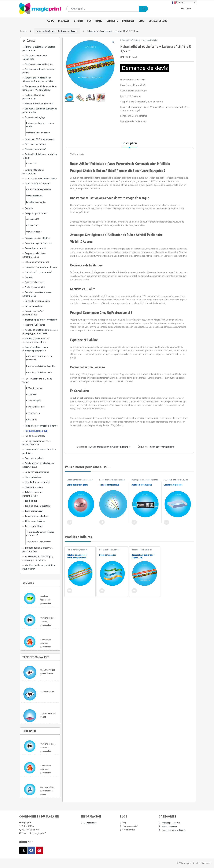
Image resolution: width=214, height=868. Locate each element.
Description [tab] (129, 143)
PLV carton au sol (34, 388)
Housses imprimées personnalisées (33, 313)
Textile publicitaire (34, 526)
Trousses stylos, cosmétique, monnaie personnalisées (38, 558)
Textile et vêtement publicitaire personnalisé (40, 533)
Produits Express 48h (36, 431)
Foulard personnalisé (35, 287)
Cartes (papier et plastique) (39, 189)
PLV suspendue (33, 413)
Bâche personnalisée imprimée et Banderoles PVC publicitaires (145, 481)
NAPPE (50, 21)
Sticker (78, 21)
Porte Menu (32, 419)
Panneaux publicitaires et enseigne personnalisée (36, 340)
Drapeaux (64, 21)
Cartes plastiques (34, 196)
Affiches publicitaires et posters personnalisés (39, 49)
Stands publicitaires (170, 826)
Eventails (29, 277)
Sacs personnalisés (34, 458)
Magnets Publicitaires (35, 325)
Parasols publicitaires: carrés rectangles (40, 358)
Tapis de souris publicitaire (38, 506)
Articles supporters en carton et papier (39, 71)
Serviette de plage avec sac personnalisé (48, 621)
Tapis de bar (31, 501)
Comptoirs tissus (34, 232)
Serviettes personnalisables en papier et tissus (38, 465)
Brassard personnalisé (36, 149)
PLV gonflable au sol (36, 407)
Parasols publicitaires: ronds (39, 372)
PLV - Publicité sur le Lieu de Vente (37, 380)
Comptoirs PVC (33, 225)
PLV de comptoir (34, 400)
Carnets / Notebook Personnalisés (33, 172)
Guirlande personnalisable (37, 301)
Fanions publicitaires (35, 282)
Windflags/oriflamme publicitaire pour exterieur (39, 567)
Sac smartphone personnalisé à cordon (47, 791)
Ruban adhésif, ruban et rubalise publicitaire (57, 31)
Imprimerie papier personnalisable (41, 320)
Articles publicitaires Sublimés (39, 64)
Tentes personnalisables (37, 516)
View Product (70, 522)
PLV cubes (31, 394)
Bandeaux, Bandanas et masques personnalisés (40, 110)
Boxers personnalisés (35, 144)
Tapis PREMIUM (47, 692)
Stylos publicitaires (34, 487)
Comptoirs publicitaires (36, 213)
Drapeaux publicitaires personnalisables (34, 255)
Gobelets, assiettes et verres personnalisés (37, 294)
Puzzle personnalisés (35, 436)
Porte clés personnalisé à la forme (41, 426)
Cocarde (29, 208)
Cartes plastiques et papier (38, 184)
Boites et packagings (35, 117)
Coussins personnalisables (38, 238)
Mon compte (186, 9)
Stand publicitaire (33, 477)
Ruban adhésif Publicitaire (161, 447)
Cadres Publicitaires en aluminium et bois (40, 156)
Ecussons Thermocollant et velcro (41, 267)
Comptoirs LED (33, 219)
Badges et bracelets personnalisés (33, 97)
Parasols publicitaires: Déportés (41, 366)
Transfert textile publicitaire (39, 542)
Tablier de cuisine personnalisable (32, 494)
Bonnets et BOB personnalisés (39, 139)
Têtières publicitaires (35, 521)
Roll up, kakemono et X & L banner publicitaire (37, 443)
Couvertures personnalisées (38, 243)
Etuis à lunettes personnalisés (39, 272)
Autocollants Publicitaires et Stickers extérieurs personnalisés (38, 79)
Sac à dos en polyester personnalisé (46, 643)
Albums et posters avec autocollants (35, 57)
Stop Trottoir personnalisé (37, 482)
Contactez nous (158, 21)
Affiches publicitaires (171, 823)
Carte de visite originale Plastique (41, 178)
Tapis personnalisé (34, 511)
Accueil (24, 31)
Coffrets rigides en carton (38, 133)
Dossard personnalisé (35, 248)
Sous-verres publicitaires (37, 472)
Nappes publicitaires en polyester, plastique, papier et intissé (40, 332)
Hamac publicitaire (34, 306)
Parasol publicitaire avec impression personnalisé (35, 349)
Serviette (112, 21)
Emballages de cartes (36, 202)
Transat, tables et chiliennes (174, 830)
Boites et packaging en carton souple (40, 125)
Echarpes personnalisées (37, 262)
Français (179, 2)
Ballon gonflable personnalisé (80, 480)
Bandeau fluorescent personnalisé (46, 600)
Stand (99, 21)
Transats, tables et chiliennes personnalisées (38, 550)
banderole (128, 21)
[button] (113, 42)
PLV (89, 21)
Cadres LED (32, 164)
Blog (141, 21)
